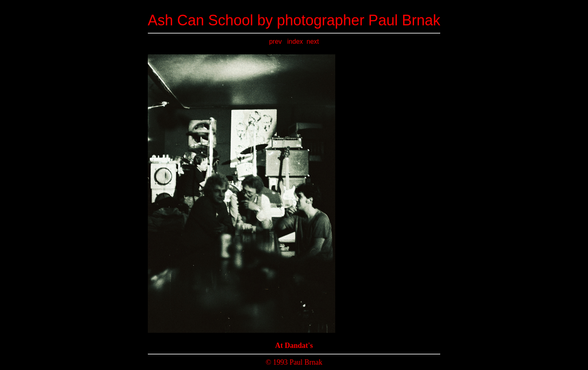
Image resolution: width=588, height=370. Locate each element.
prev (276, 41)
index (295, 41)
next (313, 41)
